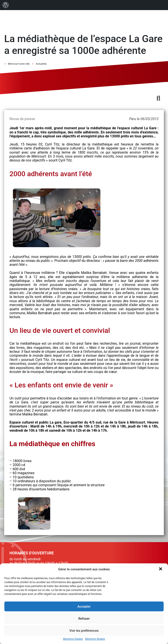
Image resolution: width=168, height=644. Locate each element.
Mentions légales (73, 639)
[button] (161, 569)
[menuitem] (6, 5)
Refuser (84, 619)
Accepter (84, 607)
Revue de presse (22, 119)
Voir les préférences (84, 631)
